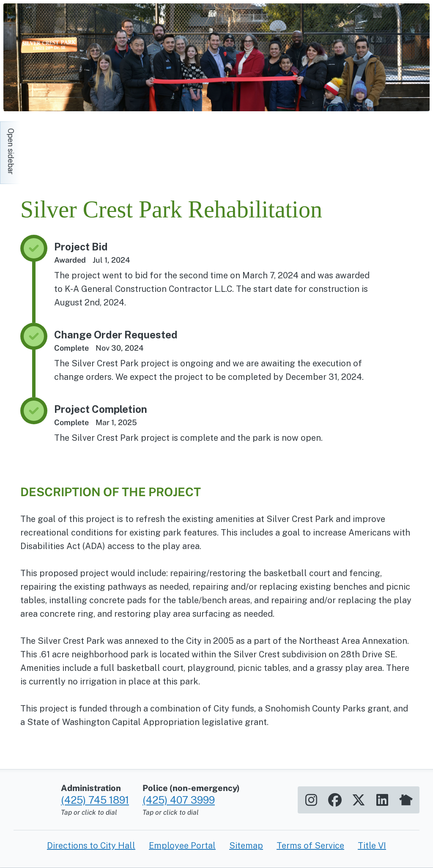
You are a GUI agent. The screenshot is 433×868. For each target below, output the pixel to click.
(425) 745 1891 (95, 800)
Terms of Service (310, 846)
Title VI (372, 846)
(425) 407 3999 (179, 800)
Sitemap (246, 846)
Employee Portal (182, 846)
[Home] (96, 148)
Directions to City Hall (91, 846)
